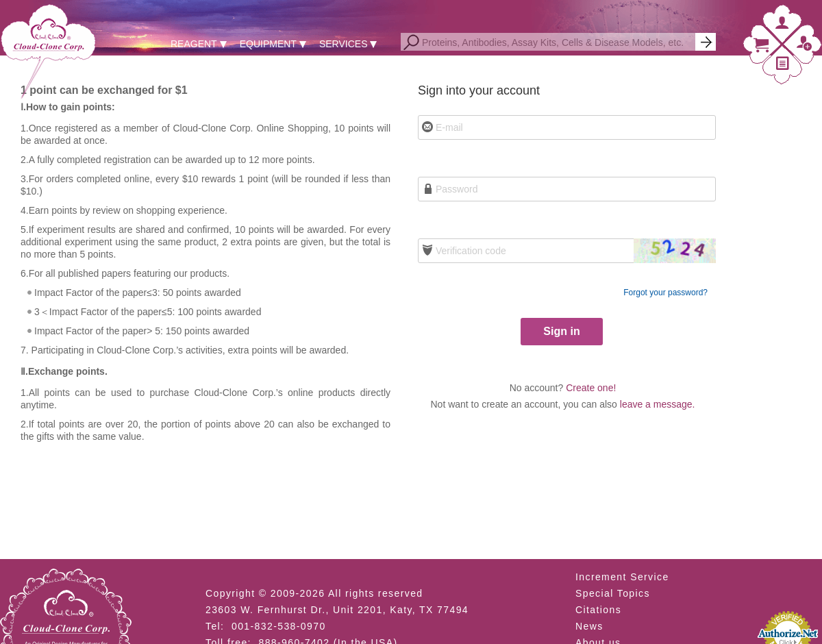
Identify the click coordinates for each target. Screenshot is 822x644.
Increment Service (622, 577)
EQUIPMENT (268, 44)
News (589, 626)
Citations (598, 610)
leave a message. (658, 404)
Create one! (591, 388)
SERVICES (344, 44)
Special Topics (613, 593)
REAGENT (194, 44)
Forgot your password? (665, 293)
